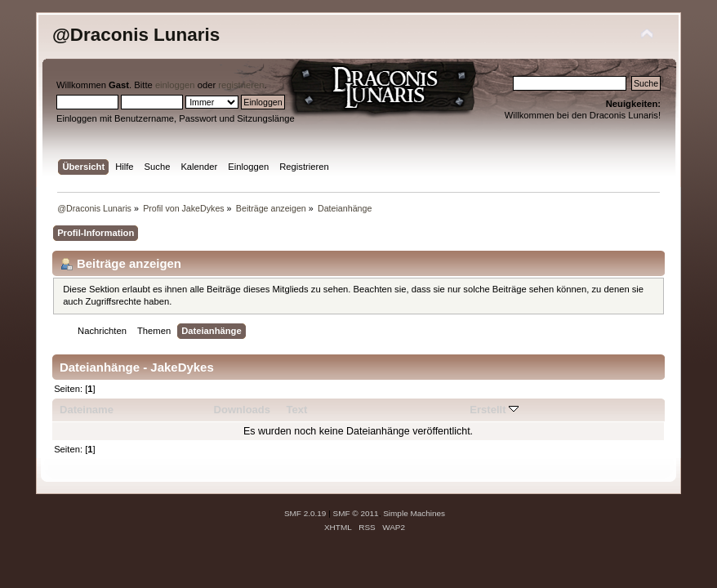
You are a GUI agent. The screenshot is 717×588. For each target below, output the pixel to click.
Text (296, 410)
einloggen (175, 85)
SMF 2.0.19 (305, 513)
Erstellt (494, 410)
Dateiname (87, 410)
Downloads (243, 410)
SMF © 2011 (356, 513)
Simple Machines (414, 513)
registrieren (241, 85)
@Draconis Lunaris (136, 35)
